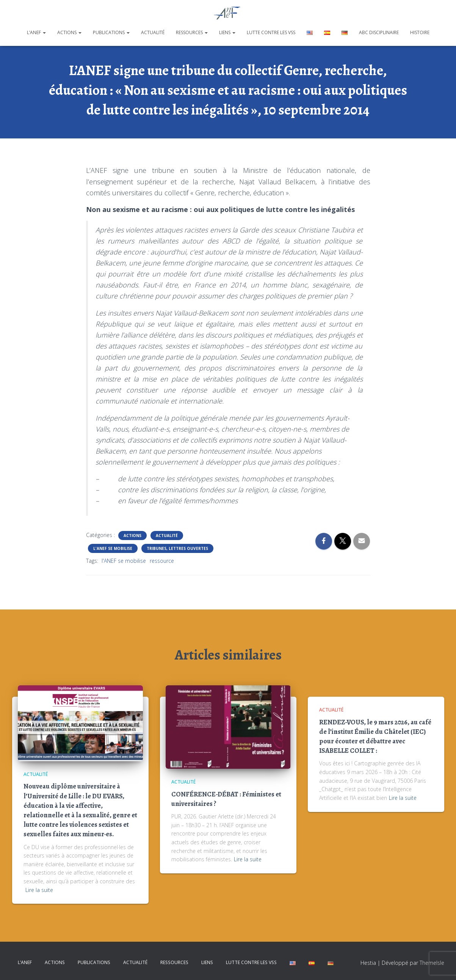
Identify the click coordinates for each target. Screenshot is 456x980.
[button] (44, 32)
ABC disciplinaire (379, 32)
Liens (227, 32)
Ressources (192, 32)
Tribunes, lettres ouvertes (177, 548)
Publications (111, 32)
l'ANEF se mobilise (124, 561)
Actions (69, 32)
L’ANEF (36, 32)
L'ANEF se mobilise (113, 548)
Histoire (420, 32)
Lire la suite (39, 890)
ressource (162, 561)
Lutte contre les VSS (271, 32)
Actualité (153, 32)
